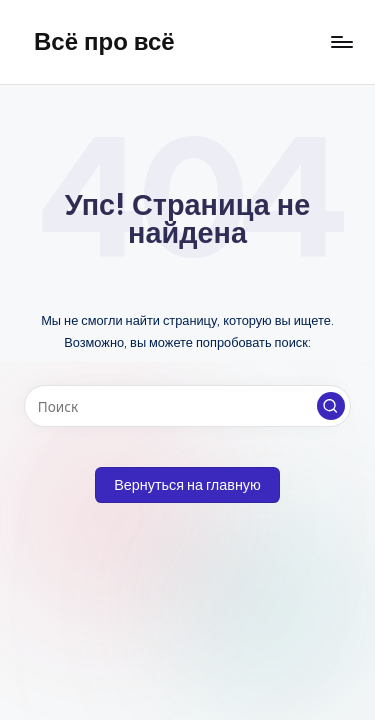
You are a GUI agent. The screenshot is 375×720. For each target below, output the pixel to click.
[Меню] (341, 41)
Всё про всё (104, 41)
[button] (331, 406)
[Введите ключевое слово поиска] (187, 406)
